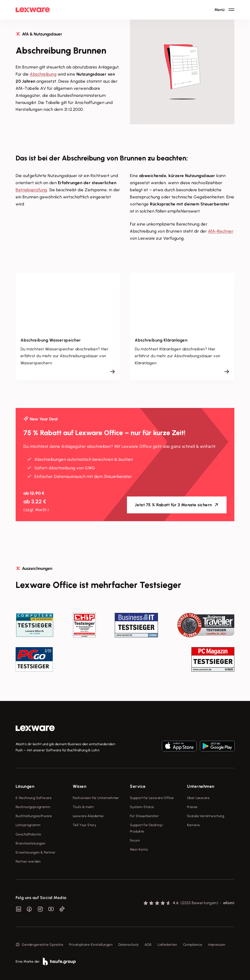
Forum (135, 840)
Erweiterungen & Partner (36, 852)
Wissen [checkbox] (79, 786)
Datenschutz (129, 945)
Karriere (193, 825)
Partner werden (28, 862)
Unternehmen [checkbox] (201, 786)
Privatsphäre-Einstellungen (91, 945)
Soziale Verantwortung (206, 816)
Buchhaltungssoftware (34, 816)
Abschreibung (43, 74)
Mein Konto (139, 850)
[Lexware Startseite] (33, 10)
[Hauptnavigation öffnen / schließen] (224, 10)
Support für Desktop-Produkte (147, 828)
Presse (192, 807)
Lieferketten (167, 945)
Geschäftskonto (28, 834)
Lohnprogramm (28, 825)
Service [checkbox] (138, 786)
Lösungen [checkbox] (25, 786)
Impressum (217, 945)
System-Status (142, 807)
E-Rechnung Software (34, 798)
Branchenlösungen (31, 843)
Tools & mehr (83, 807)
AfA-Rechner (221, 231)
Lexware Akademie (88, 816)
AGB (148, 945)
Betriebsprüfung (31, 190)
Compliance (193, 945)
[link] (35, 728)
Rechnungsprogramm (33, 807)
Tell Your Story (84, 825)
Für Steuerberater (144, 816)
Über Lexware (198, 798)
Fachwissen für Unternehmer (96, 798)
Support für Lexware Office (152, 798)
